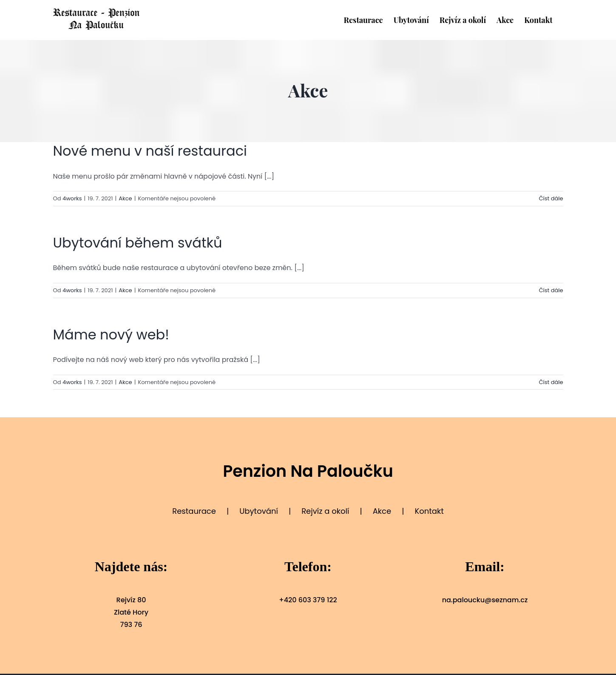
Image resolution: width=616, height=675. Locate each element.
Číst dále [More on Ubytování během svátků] (551, 290)
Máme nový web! (111, 335)
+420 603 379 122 (308, 600)
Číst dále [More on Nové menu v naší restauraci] (551, 198)
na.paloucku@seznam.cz (485, 600)
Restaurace (194, 511)
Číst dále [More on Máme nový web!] (551, 382)
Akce (125, 198)
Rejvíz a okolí (325, 511)
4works (72, 198)
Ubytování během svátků (138, 243)
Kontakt (429, 511)
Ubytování (259, 511)
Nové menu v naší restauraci (150, 151)
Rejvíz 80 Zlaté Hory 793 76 (131, 612)
